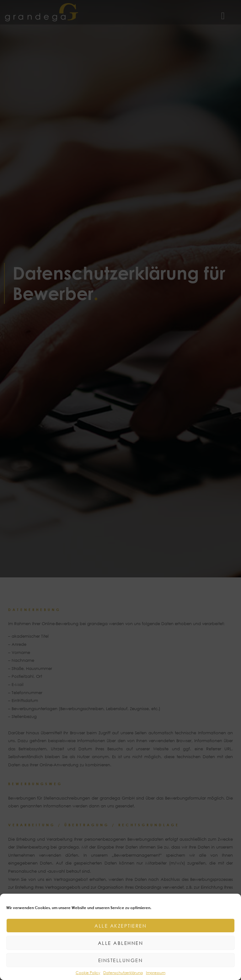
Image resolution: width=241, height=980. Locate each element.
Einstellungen (121, 960)
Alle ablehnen (121, 943)
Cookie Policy (88, 973)
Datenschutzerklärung (123, 973)
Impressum (156, 973)
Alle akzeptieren (120, 926)
